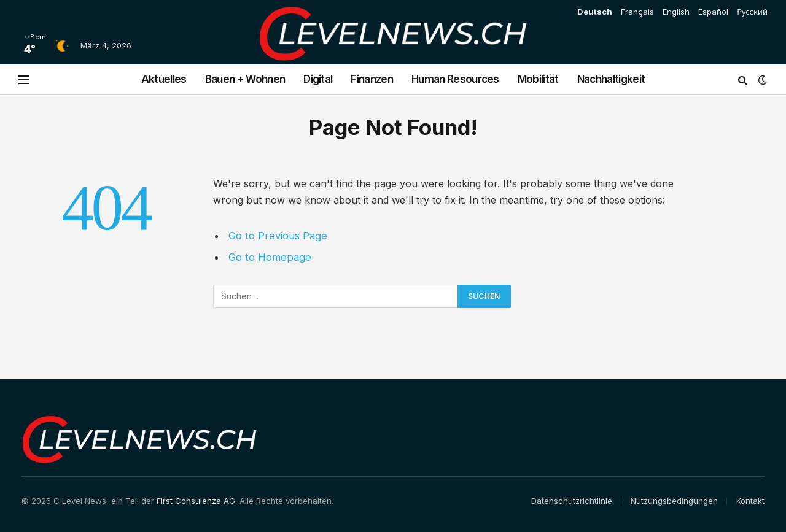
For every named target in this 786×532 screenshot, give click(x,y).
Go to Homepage (270, 257)
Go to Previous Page (278, 236)
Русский (752, 12)
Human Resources (455, 79)
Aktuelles (164, 79)
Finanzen (372, 79)
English (676, 12)
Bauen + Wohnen (245, 79)
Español (713, 12)
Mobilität (538, 79)
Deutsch (595, 12)
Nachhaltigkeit (611, 79)
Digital (318, 79)
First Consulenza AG (196, 501)
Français (637, 12)
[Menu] (24, 79)
